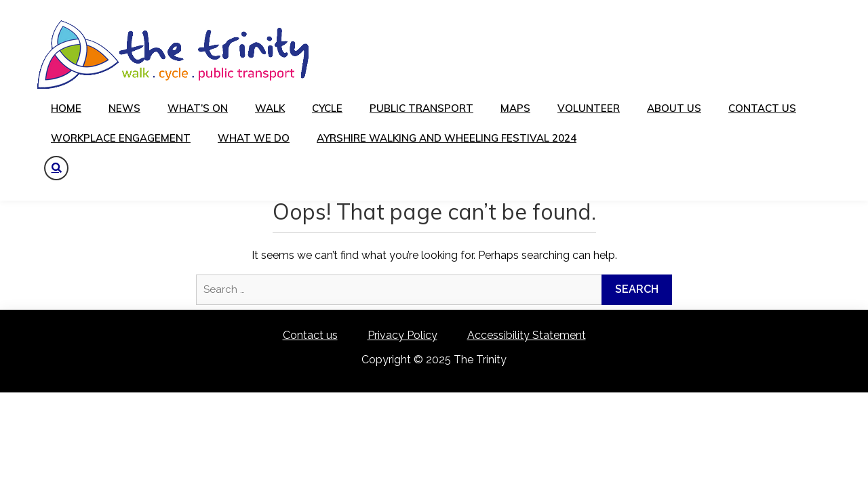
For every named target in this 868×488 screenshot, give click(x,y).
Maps (515, 108)
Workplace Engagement (121, 138)
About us (674, 108)
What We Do (254, 138)
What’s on (198, 108)
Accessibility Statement (527, 335)
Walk (270, 108)
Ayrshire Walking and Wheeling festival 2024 (447, 138)
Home (66, 108)
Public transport (421, 108)
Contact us (762, 108)
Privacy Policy (402, 335)
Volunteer (589, 108)
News (124, 108)
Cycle (327, 108)
